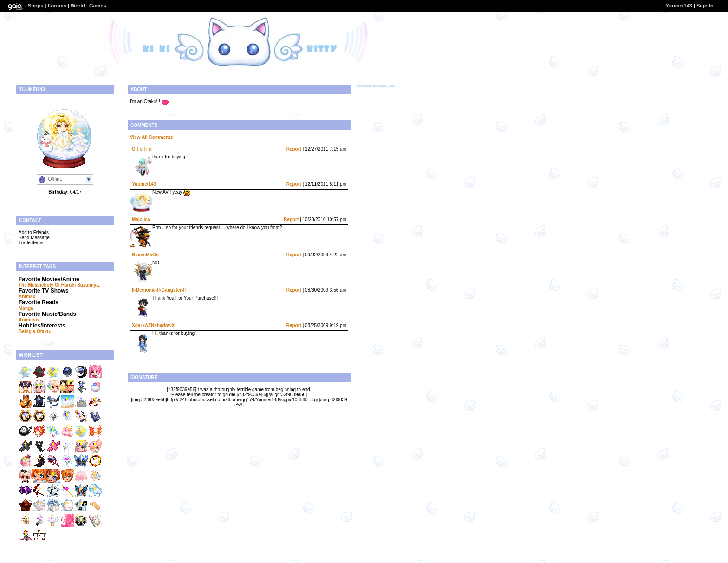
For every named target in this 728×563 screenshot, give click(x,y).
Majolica (141, 219)
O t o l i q (142, 149)
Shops (36, 6)
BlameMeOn (145, 255)
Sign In (705, 6)
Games (98, 6)
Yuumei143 (144, 184)
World (78, 6)
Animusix (29, 320)
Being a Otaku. (35, 331)
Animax (27, 297)
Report (294, 149)
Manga (26, 308)
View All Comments (151, 137)
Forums (57, 6)
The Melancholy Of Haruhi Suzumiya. (59, 285)
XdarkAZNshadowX (153, 325)
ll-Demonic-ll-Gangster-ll (159, 290)
